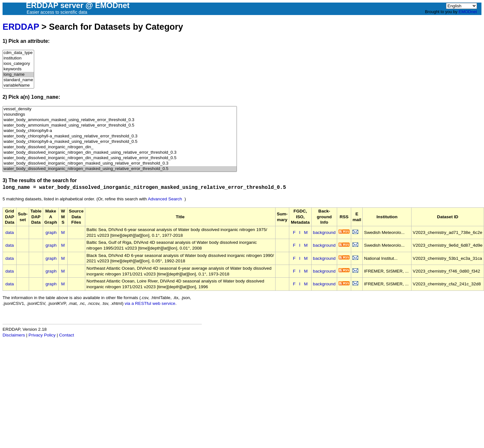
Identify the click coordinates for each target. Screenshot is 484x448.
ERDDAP (21, 27)
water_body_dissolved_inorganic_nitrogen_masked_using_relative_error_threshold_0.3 (120, 163)
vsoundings (120, 115)
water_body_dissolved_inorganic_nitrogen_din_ (120, 147)
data (10, 232)
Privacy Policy (42, 335)
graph (51, 232)
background (324, 232)
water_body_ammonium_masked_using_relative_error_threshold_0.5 (120, 125)
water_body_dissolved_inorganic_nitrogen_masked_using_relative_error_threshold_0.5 (120, 169)
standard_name (18, 80)
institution (18, 58)
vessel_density (120, 109)
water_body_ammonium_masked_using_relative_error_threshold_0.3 (120, 120)
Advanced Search (165, 199)
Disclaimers (14, 335)
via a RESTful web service (150, 303)
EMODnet (468, 12)
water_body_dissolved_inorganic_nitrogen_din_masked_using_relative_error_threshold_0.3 (120, 153)
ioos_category (18, 64)
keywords (18, 69)
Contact (67, 335)
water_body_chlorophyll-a (120, 131)
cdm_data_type (18, 53)
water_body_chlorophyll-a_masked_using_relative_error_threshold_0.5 (120, 142)
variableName (18, 85)
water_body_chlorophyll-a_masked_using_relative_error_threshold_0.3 (120, 136)
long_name (18, 75)
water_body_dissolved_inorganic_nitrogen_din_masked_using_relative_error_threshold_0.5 (120, 158)
